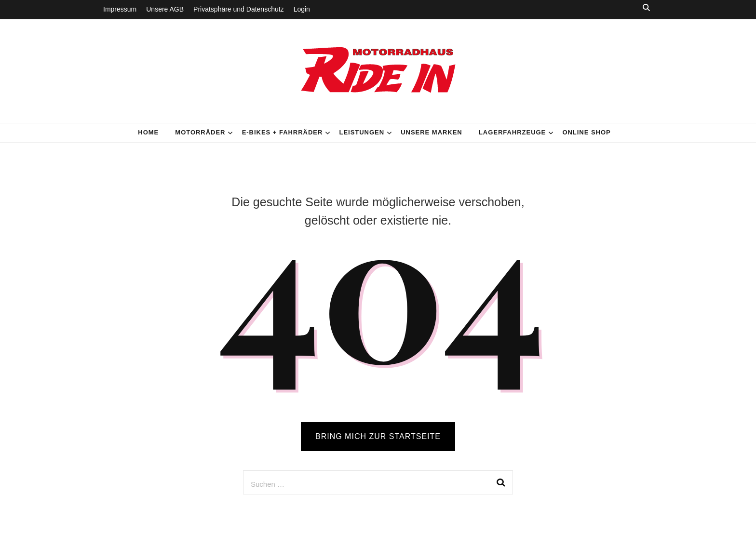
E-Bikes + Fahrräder (283, 132)
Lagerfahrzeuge (512, 132)
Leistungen (362, 132)
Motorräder (200, 132)
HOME (148, 132)
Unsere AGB (165, 9)
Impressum (120, 9)
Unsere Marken (432, 132)
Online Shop (586, 132)
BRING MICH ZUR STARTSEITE (378, 436)
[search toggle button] (646, 7)
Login (302, 9)
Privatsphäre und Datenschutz (239, 9)
